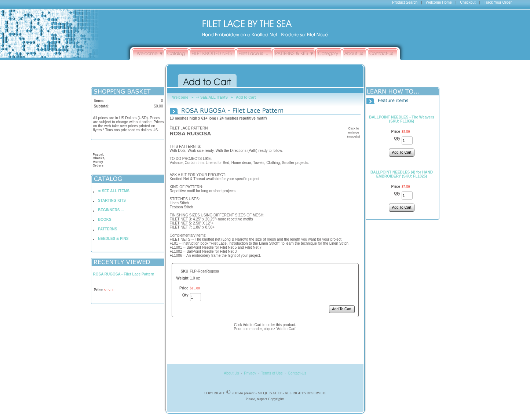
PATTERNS (107, 229)
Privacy (250, 373)
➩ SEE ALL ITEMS (114, 191)
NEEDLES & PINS (113, 239)
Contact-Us (297, 373)
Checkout (468, 2)
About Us (231, 373)
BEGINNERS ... (111, 210)
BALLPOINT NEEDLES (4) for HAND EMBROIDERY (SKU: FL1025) (402, 174)
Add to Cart (246, 97)
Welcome (180, 97)
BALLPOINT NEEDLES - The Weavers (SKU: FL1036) (402, 119)
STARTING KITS (112, 200)
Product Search (405, 2)
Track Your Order (498, 2)
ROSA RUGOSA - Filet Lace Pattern (124, 274)
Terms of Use (272, 373)
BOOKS (105, 220)
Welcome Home (439, 2)
